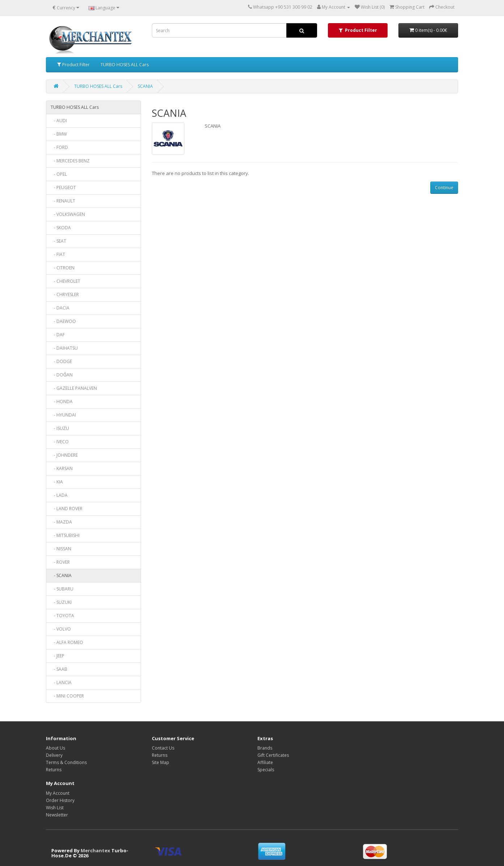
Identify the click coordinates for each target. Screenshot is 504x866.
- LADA (59, 495)
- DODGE (61, 361)
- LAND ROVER (67, 509)
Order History (60, 800)
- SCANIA (61, 575)
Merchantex (95, 850)
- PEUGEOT (63, 187)
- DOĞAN (62, 375)
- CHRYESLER (65, 295)
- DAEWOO (63, 321)
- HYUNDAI (63, 415)
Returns (54, 770)
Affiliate (265, 762)
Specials (266, 770)
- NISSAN (61, 549)
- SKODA (61, 228)
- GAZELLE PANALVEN (74, 388)
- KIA (57, 482)
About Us (55, 748)
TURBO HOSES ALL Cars (125, 65)
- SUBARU (62, 589)
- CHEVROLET (65, 281)
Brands (265, 748)
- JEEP (57, 656)
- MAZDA (61, 522)
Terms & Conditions (66, 762)
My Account (58, 793)
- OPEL (59, 174)
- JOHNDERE (64, 455)
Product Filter (73, 65)
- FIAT (58, 254)
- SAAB (59, 669)
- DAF (58, 335)
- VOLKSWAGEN (68, 214)
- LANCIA (61, 682)
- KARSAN (62, 468)
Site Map (161, 762)
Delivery (54, 755)
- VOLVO (61, 629)
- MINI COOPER (67, 696)
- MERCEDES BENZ (70, 161)
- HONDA (62, 402)
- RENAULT (63, 201)
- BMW (59, 134)
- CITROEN (63, 268)
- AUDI (59, 121)
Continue (444, 187)
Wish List (55, 808)
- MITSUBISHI (65, 535)
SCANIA (145, 86)
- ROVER (60, 562)
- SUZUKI (61, 602)
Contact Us (163, 748)
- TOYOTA (62, 616)
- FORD (59, 147)
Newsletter (57, 815)
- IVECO (60, 442)
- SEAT (58, 241)
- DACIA (60, 308)
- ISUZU (60, 428)
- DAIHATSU (64, 348)
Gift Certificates (273, 755)
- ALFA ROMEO (67, 642)
